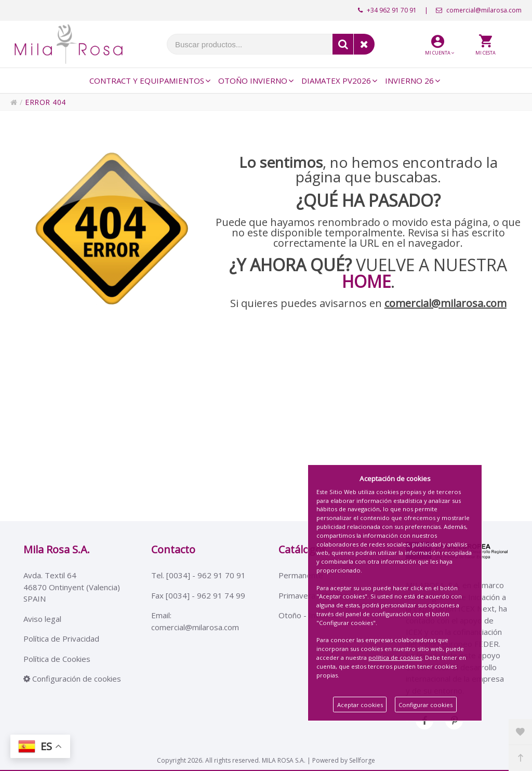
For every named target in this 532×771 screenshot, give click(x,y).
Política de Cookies (57, 659)
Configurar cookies (425, 705)
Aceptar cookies (360, 705)
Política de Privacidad (61, 639)
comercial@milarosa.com (479, 10)
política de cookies (395, 657)
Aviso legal (42, 619)
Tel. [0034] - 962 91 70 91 (198, 575)
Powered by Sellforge (344, 760)
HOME (366, 281)
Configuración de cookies (72, 679)
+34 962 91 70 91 (387, 10)
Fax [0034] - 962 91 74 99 (198, 595)
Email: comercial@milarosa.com (195, 621)
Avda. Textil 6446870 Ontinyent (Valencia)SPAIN (72, 587)
